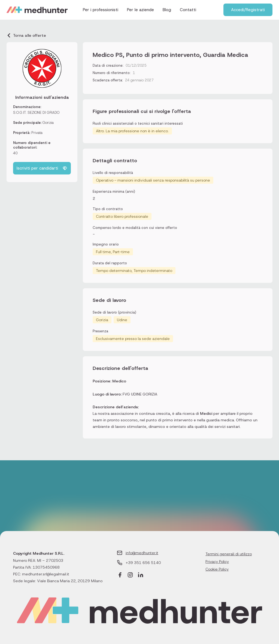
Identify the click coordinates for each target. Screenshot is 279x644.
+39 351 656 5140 (143, 563)
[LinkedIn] (141, 576)
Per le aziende (140, 10)
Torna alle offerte (26, 35)
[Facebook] (120, 576)
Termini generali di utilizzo (229, 554)
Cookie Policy (217, 569)
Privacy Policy (217, 562)
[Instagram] (130, 576)
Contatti (188, 10)
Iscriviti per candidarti (42, 168)
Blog (167, 10)
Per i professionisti (101, 10)
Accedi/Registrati (248, 10)
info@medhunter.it (142, 553)
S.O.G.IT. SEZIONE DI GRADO (36, 113)
